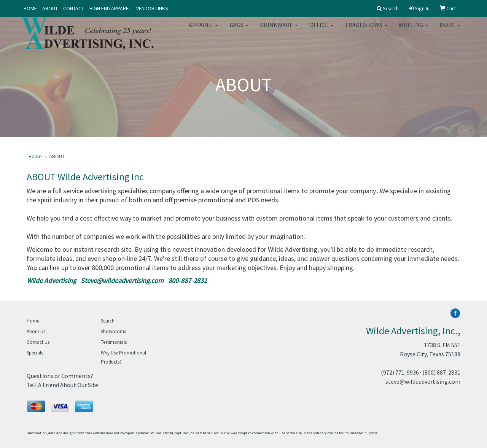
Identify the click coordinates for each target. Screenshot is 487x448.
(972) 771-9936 (400, 372)
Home (35, 156)
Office (321, 30)
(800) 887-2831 (441, 372)
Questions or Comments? (60, 376)
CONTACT (74, 8)
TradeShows (366, 30)
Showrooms (113, 331)
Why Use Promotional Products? (123, 357)
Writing (413, 30)
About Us (36, 331)
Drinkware (279, 30)
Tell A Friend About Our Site (62, 385)
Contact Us (38, 342)
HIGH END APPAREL (110, 8)
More (450, 30)
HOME (30, 8)
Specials (35, 353)
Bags (239, 30)
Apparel (203, 30)
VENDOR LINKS (152, 8)
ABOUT (50, 8)
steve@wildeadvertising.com (423, 381)
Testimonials (114, 342)
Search (108, 321)
